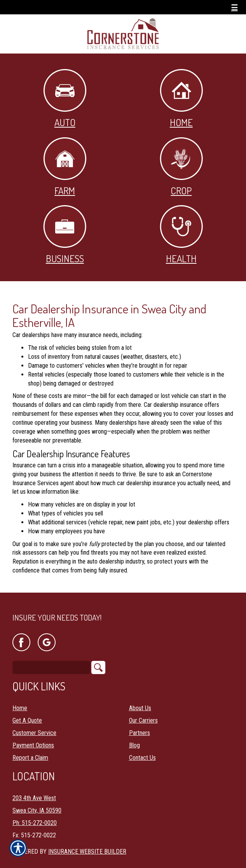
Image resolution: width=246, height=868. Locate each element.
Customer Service (34, 725)
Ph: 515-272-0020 (35, 815)
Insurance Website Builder (87, 844)
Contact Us (142, 750)
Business (65, 235)
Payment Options (33, 737)
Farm (65, 167)
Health (181, 235)
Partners (140, 725)
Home (181, 99)
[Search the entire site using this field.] (51, 660)
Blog (134, 737)
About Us (140, 700)
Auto (65, 99)
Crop (181, 167)
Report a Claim (30, 750)
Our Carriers (143, 713)
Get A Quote (27, 713)
